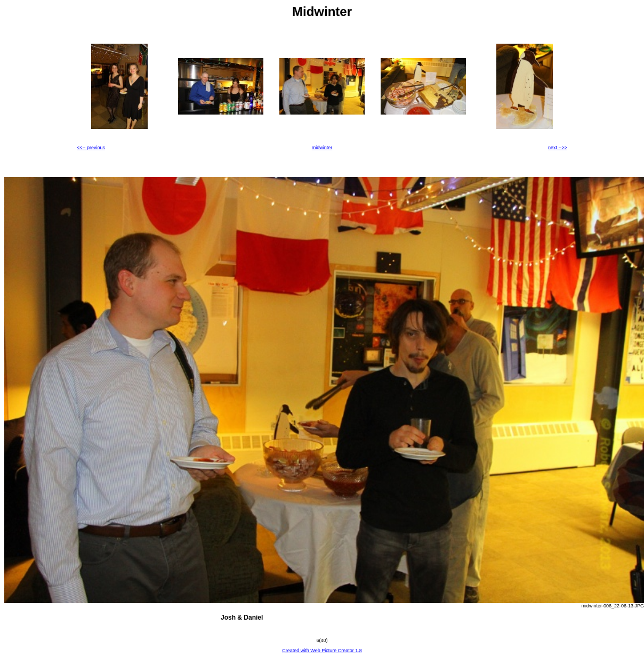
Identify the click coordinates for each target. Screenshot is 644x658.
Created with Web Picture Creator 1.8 (322, 651)
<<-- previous (91, 148)
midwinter (322, 148)
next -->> (558, 148)
